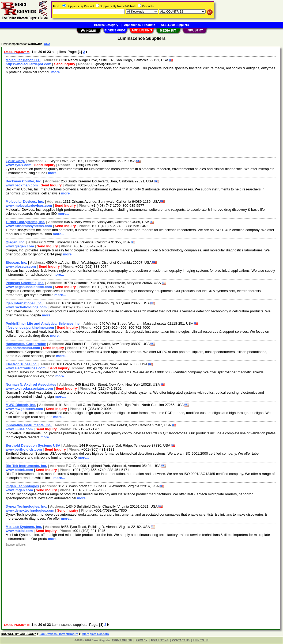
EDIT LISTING (160, 640)
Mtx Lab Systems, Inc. (24, 527)
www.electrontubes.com (26, 368)
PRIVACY (142, 640)
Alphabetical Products (139, 25)
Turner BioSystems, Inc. (25, 222)
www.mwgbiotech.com (24, 409)
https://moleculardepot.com (28, 64)
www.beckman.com (22, 185)
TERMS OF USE (122, 640)
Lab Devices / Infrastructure (59, 634)
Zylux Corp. (15, 161)
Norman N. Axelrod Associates (31, 384)
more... (57, 72)
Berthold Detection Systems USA (33, 445)
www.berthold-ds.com (24, 449)
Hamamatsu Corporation (26, 344)
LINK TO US (201, 640)
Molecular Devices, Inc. (25, 202)
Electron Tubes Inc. (22, 364)
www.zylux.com (18, 165)
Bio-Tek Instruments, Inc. (26, 466)
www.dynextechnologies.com (30, 510)
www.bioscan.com (21, 267)
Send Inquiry (65, 64)
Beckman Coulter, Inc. (24, 181)
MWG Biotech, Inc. (21, 405)
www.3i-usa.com (19, 429)
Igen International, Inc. (24, 303)
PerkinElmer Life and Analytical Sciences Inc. (43, 323)
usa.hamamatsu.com (23, 348)
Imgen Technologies (22, 486)
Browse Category (106, 25)
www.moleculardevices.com (29, 206)
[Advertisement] (141, 117)
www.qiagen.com (20, 246)
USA (47, 44)
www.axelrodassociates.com (29, 388)
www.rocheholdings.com (26, 307)
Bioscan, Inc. (16, 262)
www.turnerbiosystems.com (29, 226)
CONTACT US (181, 640)
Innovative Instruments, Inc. (29, 425)
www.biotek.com (19, 470)
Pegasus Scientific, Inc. (25, 283)
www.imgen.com (19, 490)
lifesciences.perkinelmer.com (30, 327)
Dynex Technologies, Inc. (26, 506)
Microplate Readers (95, 634)
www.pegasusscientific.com (29, 287)
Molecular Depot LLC (23, 60)
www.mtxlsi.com (19, 531)
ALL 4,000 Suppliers (175, 25)
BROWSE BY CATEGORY (18, 634)
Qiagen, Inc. (16, 242)
